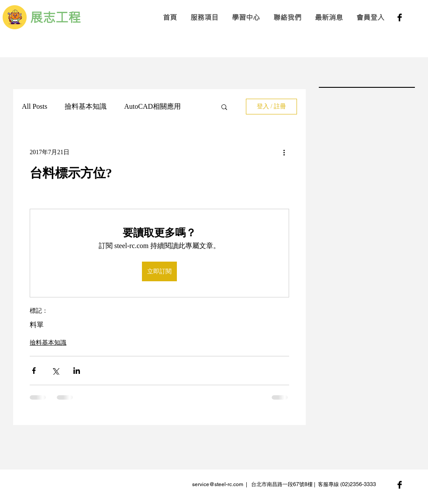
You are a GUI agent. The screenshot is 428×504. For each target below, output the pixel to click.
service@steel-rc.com (218, 484)
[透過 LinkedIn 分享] (77, 371)
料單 (37, 325)
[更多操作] (284, 152)
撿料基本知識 (86, 106)
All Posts (35, 106)
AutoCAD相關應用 (152, 106)
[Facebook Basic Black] (400, 17)
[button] (204, 17)
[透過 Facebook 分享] (34, 371)
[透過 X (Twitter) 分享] (55, 371)
